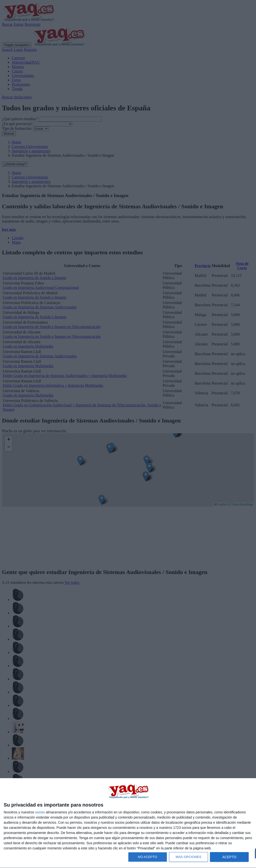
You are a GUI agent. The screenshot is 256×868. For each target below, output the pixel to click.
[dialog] (128, 823)
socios (40, 812)
